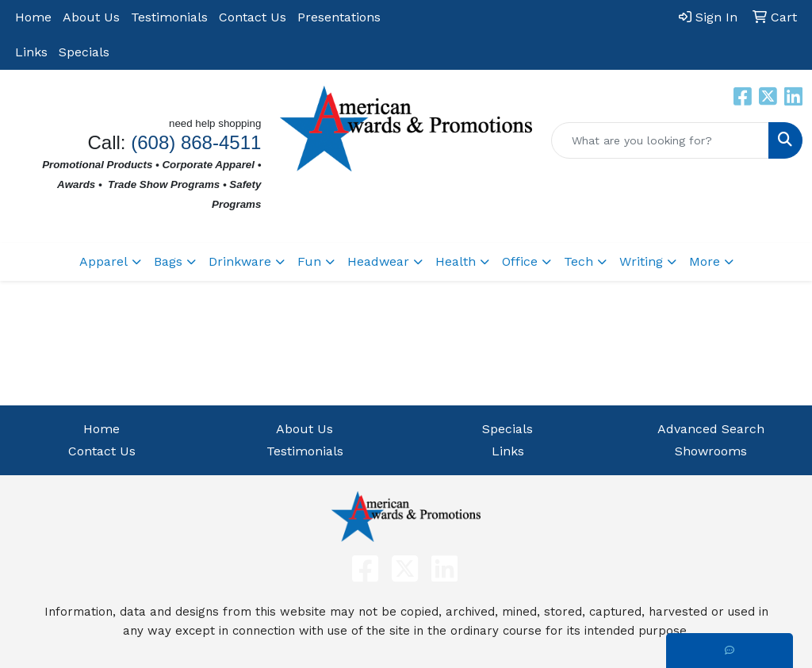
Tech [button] (578, 261)
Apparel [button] (103, 261)
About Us (91, 17)
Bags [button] (168, 261)
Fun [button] (309, 261)
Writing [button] (641, 261)
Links (31, 52)
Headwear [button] (378, 261)
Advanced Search (711, 429)
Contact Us (253, 17)
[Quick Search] (660, 140)
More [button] (705, 261)
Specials (84, 52)
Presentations (339, 17)
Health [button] (456, 261)
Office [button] (520, 261)
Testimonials (169, 17)
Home (33, 17)
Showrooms (711, 451)
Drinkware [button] (240, 261)
